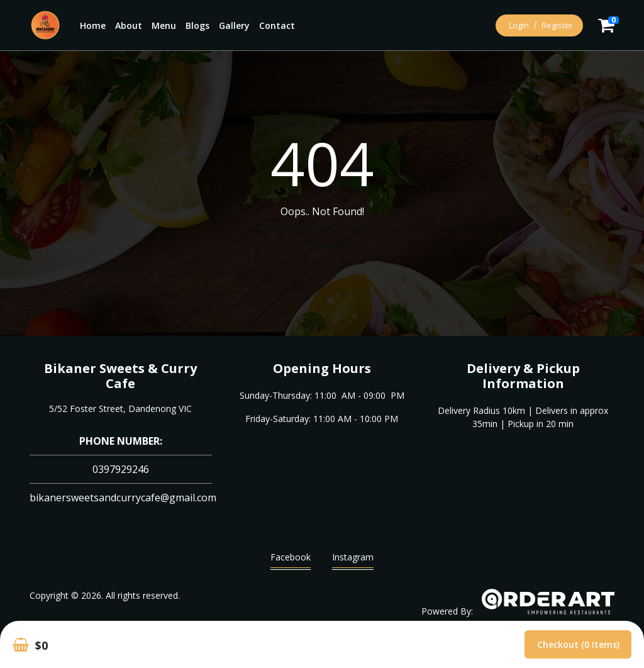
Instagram (353, 560)
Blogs (197, 25)
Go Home (322, 244)
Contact (277, 25)
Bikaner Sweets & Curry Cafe (120, 376)
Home (93, 25)
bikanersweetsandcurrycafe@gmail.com (123, 498)
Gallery (234, 25)
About (129, 25)
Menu (164, 25)
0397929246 (121, 469)
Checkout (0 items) (578, 644)
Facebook (291, 560)
